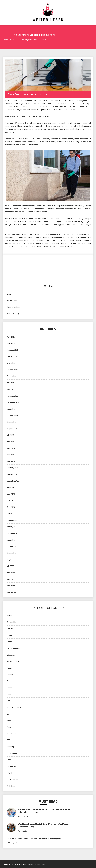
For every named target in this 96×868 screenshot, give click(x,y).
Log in (9, 294)
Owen (12, 94)
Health (10, 694)
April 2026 (11, 337)
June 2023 (11, 494)
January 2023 (12, 527)
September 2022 (14, 553)
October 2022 (12, 546)
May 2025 (11, 389)
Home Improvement (15, 707)
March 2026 (11, 343)
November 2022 (13, 540)
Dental (10, 642)
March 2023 (11, 514)
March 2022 (11, 592)
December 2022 (13, 533)
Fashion (10, 668)
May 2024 (11, 448)
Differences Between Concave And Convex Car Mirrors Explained (35, 839)
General (10, 688)
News (9, 720)
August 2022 (12, 560)
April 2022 (11, 586)
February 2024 (13, 468)
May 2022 (11, 579)
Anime (9, 616)
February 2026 (13, 350)
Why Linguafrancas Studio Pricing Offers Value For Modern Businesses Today (44, 825)
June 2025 (11, 383)
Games (10, 681)
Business (11, 635)
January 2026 (12, 356)
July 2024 (10, 435)
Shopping (11, 747)
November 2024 (13, 409)
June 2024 (11, 442)
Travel (9, 773)
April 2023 (11, 507)
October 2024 (12, 415)
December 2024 (13, 402)
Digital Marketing (14, 648)
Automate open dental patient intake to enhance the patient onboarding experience (45, 811)
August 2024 (12, 429)
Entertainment (13, 661)
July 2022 (10, 566)
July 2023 (10, 488)
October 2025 (12, 370)
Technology (11, 766)
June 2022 (11, 573)
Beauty (10, 629)
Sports (10, 760)
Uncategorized (13, 779)
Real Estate (12, 733)
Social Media (12, 753)
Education (11, 655)
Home (33, 94)
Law (8, 714)
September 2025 (14, 376)
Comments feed (13, 307)
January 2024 (12, 474)
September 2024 (14, 422)
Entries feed (12, 300)
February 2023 (13, 520)
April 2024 (11, 455)
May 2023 (11, 501)
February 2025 (13, 396)
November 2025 (13, 363)
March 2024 (11, 461)
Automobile (12, 622)
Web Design (12, 786)
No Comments (44, 94)
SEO (9, 740)
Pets (9, 727)
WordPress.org (13, 313)
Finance (10, 675)
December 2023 (13, 481)
